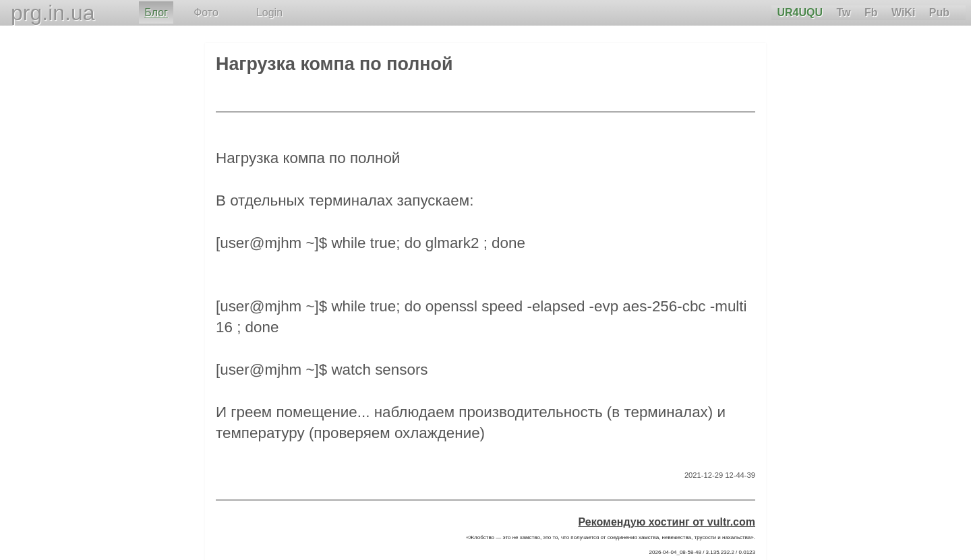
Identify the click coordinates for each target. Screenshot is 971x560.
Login (269, 12)
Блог (156, 12)
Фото (206, 12)
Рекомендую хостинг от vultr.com (667, 522)
